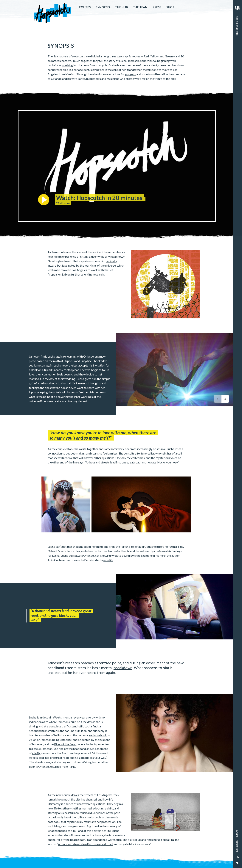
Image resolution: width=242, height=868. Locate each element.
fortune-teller (129, 547)
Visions (101, 813)
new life (108, 560)
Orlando (44, 766)
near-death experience (62, 256)
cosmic (68, 374)
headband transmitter (43, 731)
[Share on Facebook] (237, 857)
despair (47, 717)
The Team (140, 7)
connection (49, 374)
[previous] (218, 399)
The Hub (121, 7)
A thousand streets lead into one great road (85, 844)
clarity (36, 753)
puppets (131, 74)
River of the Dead (65, 744)
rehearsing (70, 356)
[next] (225, 399)
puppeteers (94, 79)
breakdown (123, 668)
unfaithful (66, 740)
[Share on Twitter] (237, 864)
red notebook (98, 735)
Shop (170, 7)
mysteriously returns (80, 822)
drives (75, 795)
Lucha (116, 831)
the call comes (136, 458)
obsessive (159, 449)
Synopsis (103, 7)
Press (157, 7)
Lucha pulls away (71, 555)
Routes (85, 7)
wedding (70, 379)
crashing (67, 65)
